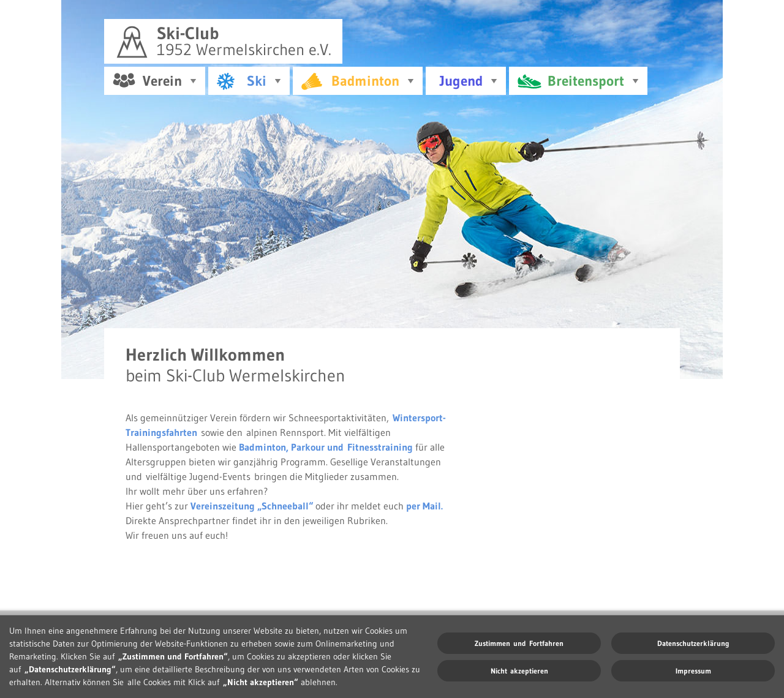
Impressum (693, 671)
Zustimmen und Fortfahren (519, 643)
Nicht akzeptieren (519, 671)
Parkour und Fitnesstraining (352, 445)
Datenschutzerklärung (693, 643)
